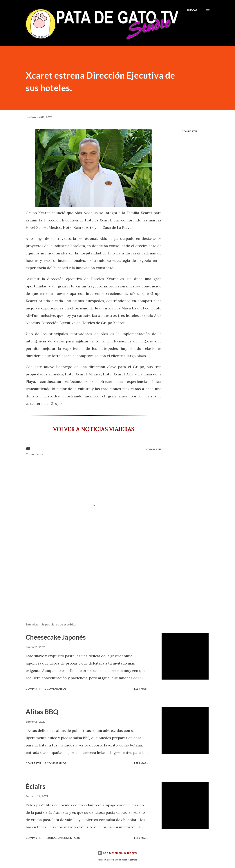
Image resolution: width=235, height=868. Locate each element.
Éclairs (36, 786)
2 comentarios (56, 689)
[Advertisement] (88, 577)
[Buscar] (192, 10)
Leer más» (141, 689)
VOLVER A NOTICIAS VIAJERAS (94, 429)
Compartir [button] (190, 131)
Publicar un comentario (63, 838)
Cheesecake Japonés (56, 637)
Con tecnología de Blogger (118, 853)
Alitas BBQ (42, 712)
